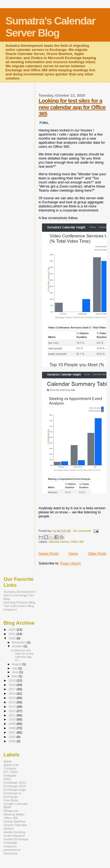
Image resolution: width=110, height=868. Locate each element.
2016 (12, 693)
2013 (12, 706)
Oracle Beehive (14, 821)
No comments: (83, 531)
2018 (12, 685)
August (17, 664)
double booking (14, 832)
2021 (12, 634)
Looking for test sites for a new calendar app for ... (22, 655)
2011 (12, 715)
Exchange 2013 (15, 782)
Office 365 (77, 542)
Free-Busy (11, 800)
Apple (8, 761)
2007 (12, 732)
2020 (12, 638)
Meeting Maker (14, 814)
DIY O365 (11, 772)
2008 (12, 728)
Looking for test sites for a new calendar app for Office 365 (72, 107)
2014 (12, 702)
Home (73, 553)
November (19, 642)
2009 (12, 724)
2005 (12, 741)
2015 (12, 698)
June (16, 672)
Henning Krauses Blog (20, 602)
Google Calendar (16, 804)
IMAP (8, 807)
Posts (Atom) (71, 563)
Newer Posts (49, 553)
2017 (12, 689)
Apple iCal (11, 765)
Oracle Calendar (15, 825)
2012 (12, 711)
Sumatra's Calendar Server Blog (50, 27)
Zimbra (8, 828)
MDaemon (11, 811)
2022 (12, 629)
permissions (12, 850)
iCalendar (10, 843)
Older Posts (97, 553)
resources (11, 853)
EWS (7, 779)
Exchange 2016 (15, 786)
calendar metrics (59, 542)
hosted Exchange (16, 839)
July (15, 668)
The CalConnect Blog (19, 606)
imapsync (10, 609)
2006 (12, 737)
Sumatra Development (20, 592)
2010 (12, 719)
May (15, 676)
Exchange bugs (15, 789)
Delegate (10, 775)
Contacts (10, 768)
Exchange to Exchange (12, 795)
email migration (14, 835)
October (18, 646)
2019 (12, 680)
